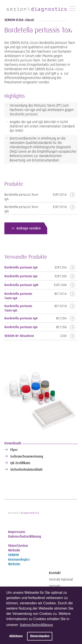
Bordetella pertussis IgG (21, 276)
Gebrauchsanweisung (27, 456)
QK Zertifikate (20, 463)
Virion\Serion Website (18, 548)
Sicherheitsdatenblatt (26, 470)
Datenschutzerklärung (24, 536)
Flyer (14, 450)
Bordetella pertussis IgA (21, 267)
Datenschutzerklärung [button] (36, 625)
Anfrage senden (29, 228)
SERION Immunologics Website (19, 559)
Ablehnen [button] (16, 636)
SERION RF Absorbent (19, 336)
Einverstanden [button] (40, 636)
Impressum (17, 532)
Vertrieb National (61, 580)
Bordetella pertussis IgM (21, 285)
